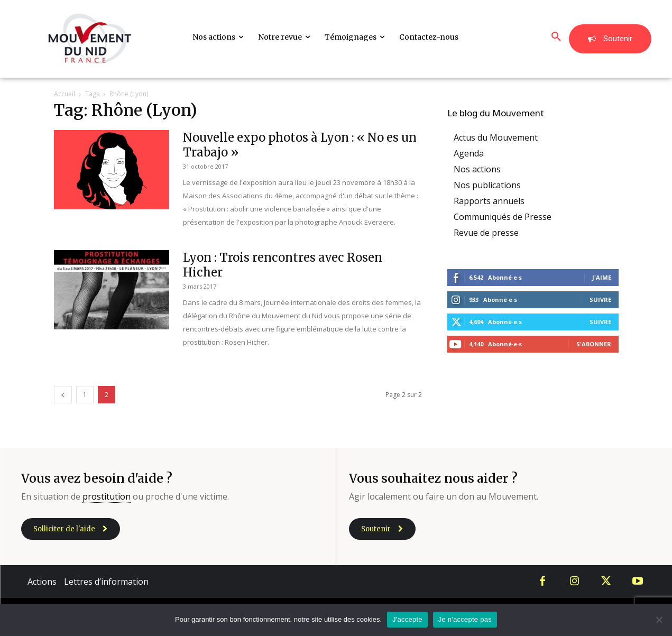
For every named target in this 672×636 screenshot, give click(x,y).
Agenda (469, 153)
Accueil (65, 94)
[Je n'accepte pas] (659, 620)
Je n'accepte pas (465, 619)
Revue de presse (486, 233)
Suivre (600, 299)
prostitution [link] (107, 496)
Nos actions (477, 169)
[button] (556, 37)
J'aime (602, 277)
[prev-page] (63, 395)
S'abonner (594, 344)
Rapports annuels (489, 201)
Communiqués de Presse (503, 217)
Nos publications (487, 185)
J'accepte (407, 619)
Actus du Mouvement (496, 137)
